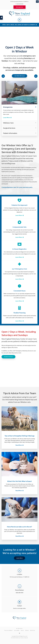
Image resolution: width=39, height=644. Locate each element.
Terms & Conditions (8, 630)
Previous (3, 76)
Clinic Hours (20, 628)
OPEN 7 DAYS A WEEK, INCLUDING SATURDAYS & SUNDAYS (19, 25)
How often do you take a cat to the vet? (19, 527)
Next (36, 76)
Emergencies (20, 7)
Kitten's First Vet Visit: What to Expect (20, 481)
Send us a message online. (20, 608)
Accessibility (17, 630)
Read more (19, 445)
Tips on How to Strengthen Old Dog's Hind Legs (20, 436)
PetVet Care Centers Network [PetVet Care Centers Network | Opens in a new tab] (22, 638)
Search (22, 630)
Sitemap (27, 630)
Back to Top (32, 630)
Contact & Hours (8, 357)
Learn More (7, 118)
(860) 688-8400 (20, 4)
